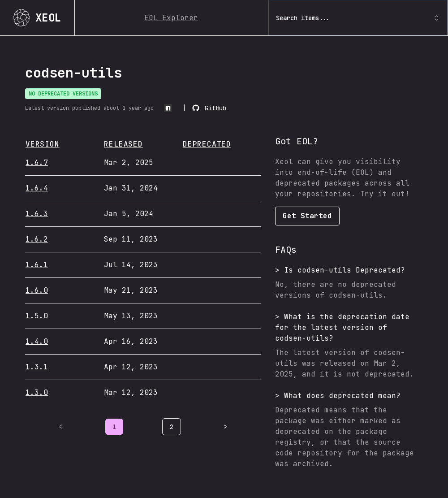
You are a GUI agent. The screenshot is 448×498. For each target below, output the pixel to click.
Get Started (307, 216)
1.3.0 (37, 392)
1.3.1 (37, 367)
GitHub (215, 108)
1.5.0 (37, 316)
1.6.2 (37, 239)
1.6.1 (37, 265)
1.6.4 (37, 188)
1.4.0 (37, 341)
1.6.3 (37, 214)
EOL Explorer (171, 18)
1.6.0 (37, 290)
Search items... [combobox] (358, 18)
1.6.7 (37, 162)
